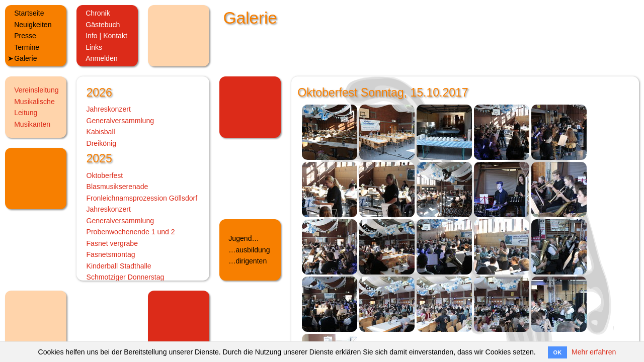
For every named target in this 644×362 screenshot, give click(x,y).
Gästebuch (103, 25)
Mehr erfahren (594, 352)
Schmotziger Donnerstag (126, 277)
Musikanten (32, 124)
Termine (27, 47)
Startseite (29, 13)
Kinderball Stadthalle (119, 266)
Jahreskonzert (109, 109)
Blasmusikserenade (117, 187)
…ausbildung (249, 250)
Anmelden (101, 58)
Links (94, 47)
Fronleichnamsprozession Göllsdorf (142, 198)
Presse (25, 36)
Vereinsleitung (36, 90)
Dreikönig (101, 143)
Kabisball (101, 132)
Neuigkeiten (33, 25)
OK (558, 352)
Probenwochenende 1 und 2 (131, 232)
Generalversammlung (120, 121)
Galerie (25, 58)
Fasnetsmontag (111, 254)
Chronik (98, 13)
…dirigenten (248, 261)
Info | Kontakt (106, 36)
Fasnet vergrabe (112, 243)
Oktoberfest (105, 175)
